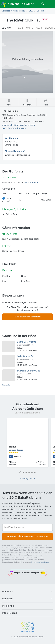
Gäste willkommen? (15, 151)
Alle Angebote (27, 479)
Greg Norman (31, 183)
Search (43, 4)
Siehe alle (6, 385)
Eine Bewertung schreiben (28, 317)
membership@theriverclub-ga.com (19, 125)
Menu (51, 4)
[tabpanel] (28, 444)
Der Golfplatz (11, 138)
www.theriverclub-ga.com (14, 128)
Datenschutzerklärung (40, 562)
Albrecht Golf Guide (21, 4)
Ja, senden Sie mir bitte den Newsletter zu (27, 536)
